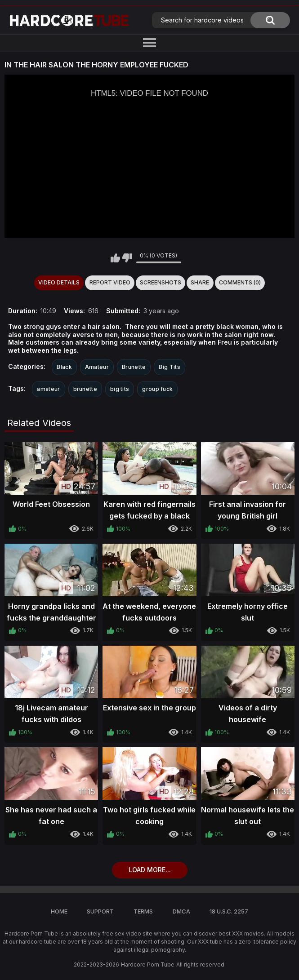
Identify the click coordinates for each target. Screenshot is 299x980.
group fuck (157, 389)
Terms (143, 911)
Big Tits (169, 367)
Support (100, 911)
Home (59, 911)
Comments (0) (240, 282)
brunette (85, 389)
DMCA (181, 911)
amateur (48, 389)
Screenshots (161, 282)
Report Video (110, 282)
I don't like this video (127, 258)
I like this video (115, 258)
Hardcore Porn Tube (148, 964)
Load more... (150, 870)
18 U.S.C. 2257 (229, 911)
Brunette (134, 367)
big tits (120, 389)
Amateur (97, 367)
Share (200, 282)
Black (64, 367)
